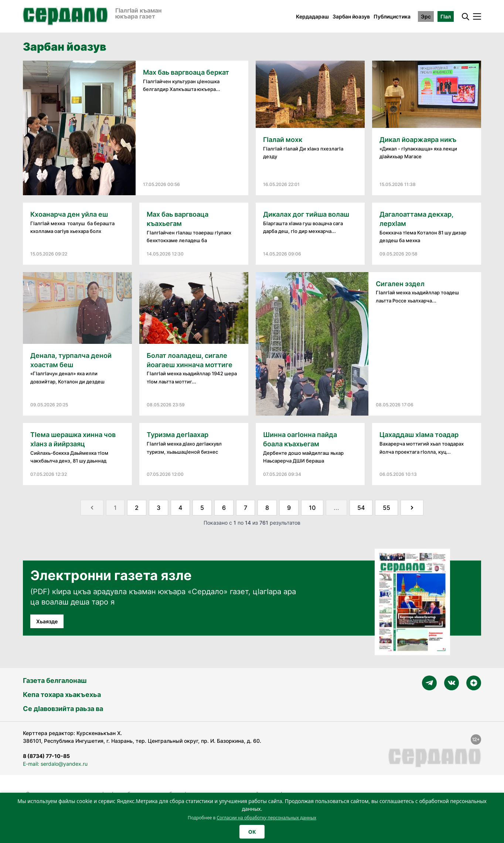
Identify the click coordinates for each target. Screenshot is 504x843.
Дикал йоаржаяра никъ (418, 140)
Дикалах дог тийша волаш (306, 214)
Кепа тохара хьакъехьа (62, 695)
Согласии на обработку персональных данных (266, 818)
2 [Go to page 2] (137, 508)
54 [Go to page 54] (361, 508)
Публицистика (392, 16)
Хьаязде (47, 621)
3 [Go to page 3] (159, 508)
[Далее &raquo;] (412, 508)
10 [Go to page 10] (312, 508)
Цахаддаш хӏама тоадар (420, 435)
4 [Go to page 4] (180, 508)
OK (252, 832)
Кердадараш (312, 16)
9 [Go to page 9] (289, 508)
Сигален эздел (400, 284)
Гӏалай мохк (283, 140)
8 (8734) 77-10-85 (46, 756)
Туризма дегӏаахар (178, 435)
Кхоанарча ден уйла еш (69, 214)
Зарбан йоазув (351, 16)
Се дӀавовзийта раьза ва (63, 709)
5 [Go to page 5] (202, 508)
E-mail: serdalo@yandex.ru (55, 764)
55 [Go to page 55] (386, 508)
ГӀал (446, 16)
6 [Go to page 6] (224, 508)
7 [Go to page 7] (246, 508)
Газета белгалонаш (55, 681)
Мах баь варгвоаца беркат (186, 72)
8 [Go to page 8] (267, 508)
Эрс (426, 16)
